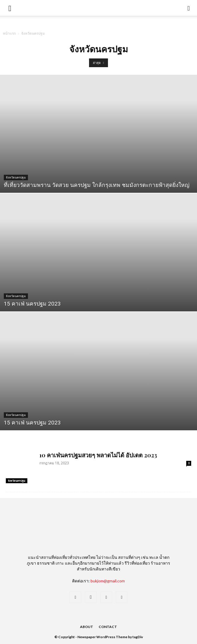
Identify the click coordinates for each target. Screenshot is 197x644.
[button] (189, 8)
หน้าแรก (9, 33)
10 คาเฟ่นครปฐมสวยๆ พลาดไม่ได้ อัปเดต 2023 (98, 455)
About (87, 627)
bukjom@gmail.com (108, 581)
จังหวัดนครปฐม (16, 177)
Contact (108, 627)
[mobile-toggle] (10, 8)
